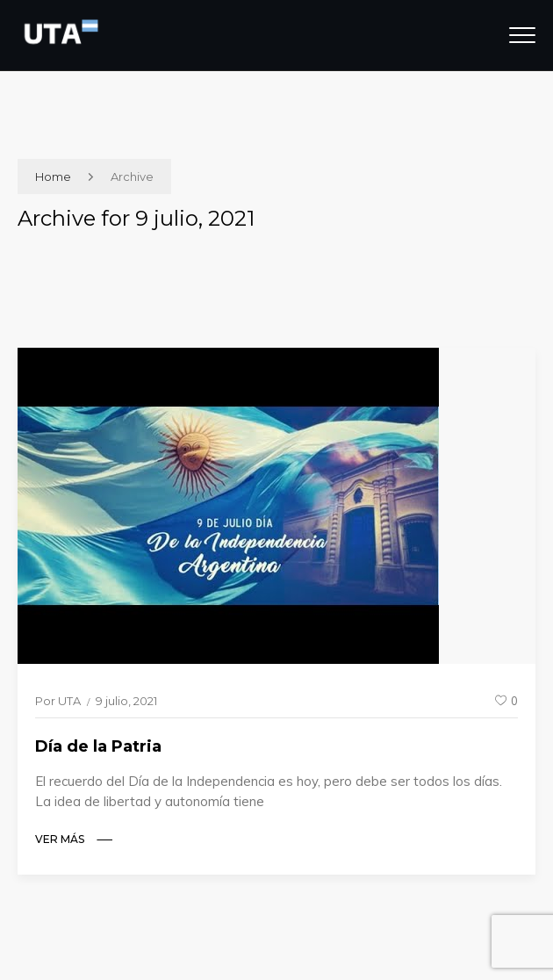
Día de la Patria (98, 746)
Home (53, 177)
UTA (69, 701)
